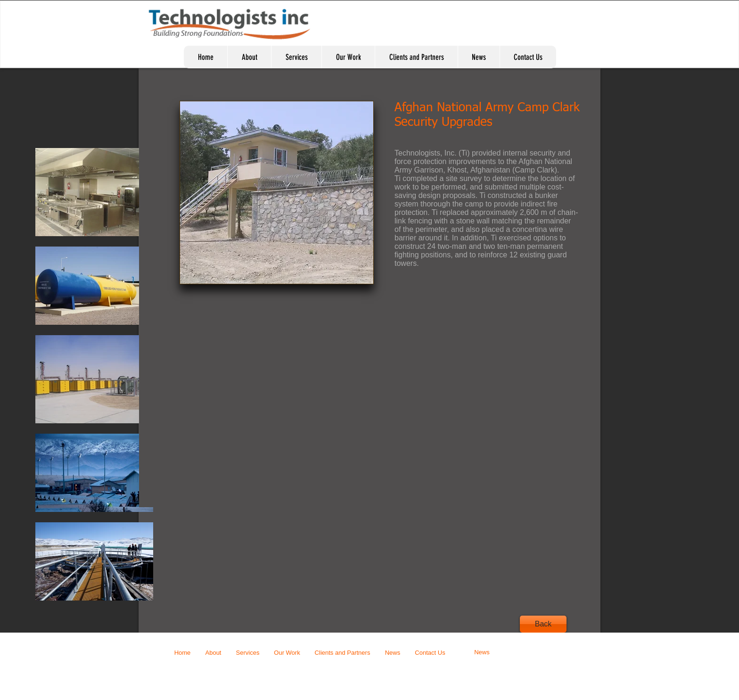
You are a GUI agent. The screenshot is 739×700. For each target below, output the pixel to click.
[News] (482, 653)
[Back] (543, 624)
